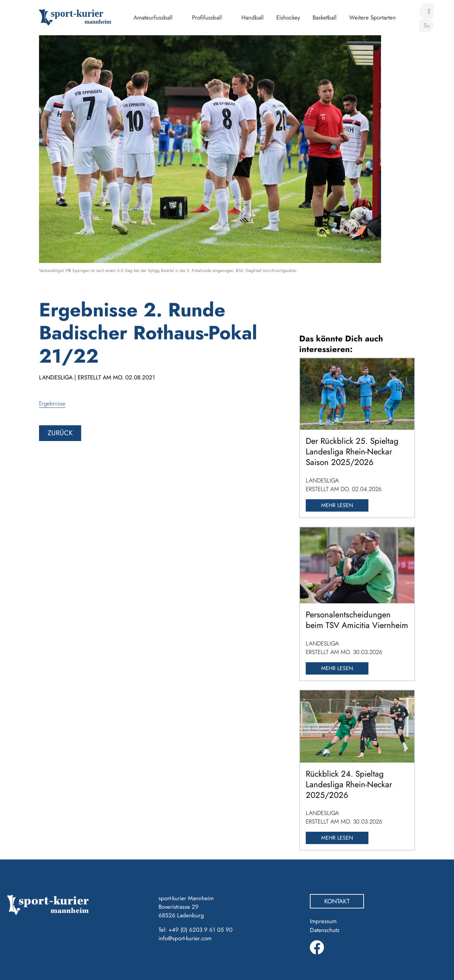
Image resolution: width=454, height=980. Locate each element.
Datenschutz (325, 930)
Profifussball (207, 17)
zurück (60, 433)
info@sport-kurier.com (185, 938)
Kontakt (337, 901)
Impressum (323, 921)
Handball (253, 17)
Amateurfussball (153, 17)
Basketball (325, 17)
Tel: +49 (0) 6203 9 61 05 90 (196, 930)
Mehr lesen (337, 505)
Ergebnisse (52, 403)
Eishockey (288, 17)
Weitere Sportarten (373, 17)
